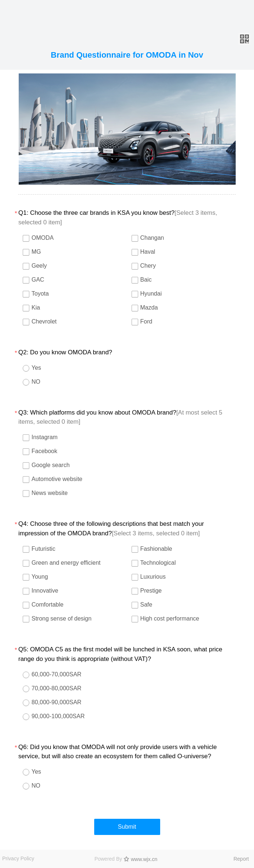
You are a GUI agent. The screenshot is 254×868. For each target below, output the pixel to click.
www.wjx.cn (144, 859)
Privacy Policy (18, 858)
